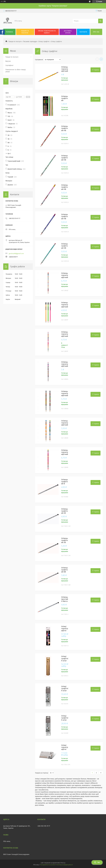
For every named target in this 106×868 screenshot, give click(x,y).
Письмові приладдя (30, 42)
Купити (97, 70)
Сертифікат (9, 65)
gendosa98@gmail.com (16, 254)
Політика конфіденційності (65, 865)
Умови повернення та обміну (47, 32)
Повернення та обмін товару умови (16, 71)
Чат (97, 862)
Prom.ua (63, 863)
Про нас (96, 32)
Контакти (83, 32)
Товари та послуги (25, 32)
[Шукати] (100, 21)
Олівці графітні (44, 42)
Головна (9, 32)
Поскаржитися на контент (48, 865)
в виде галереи (97, 60)
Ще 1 (9, 153)
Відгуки (8, 61)
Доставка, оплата (68, 32)
